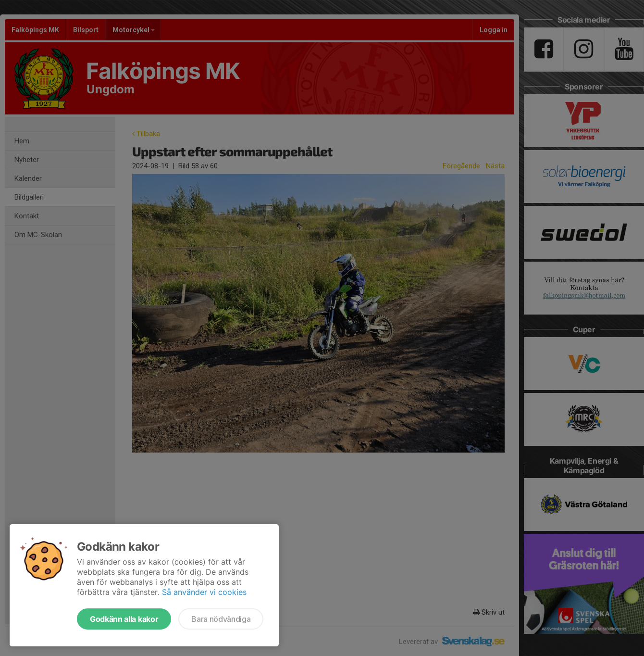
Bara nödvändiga (221, 619)
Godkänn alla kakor (124, 619)
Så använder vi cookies (204, 592)
